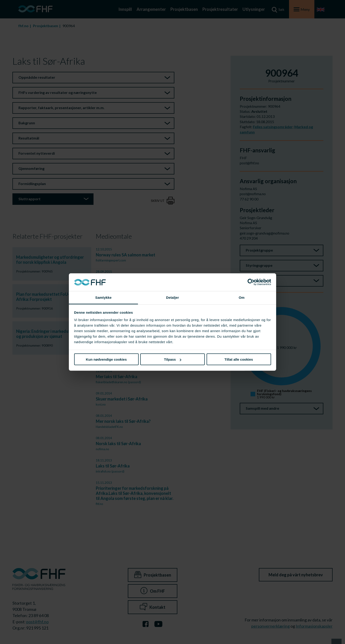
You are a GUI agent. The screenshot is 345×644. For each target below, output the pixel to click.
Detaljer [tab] (172, 297)
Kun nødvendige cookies (106, 359)
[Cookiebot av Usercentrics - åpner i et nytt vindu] (251, 282)
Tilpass (173, 359)
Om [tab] (241, 297)
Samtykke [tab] (104, 297)
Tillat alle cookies (239, 359)
